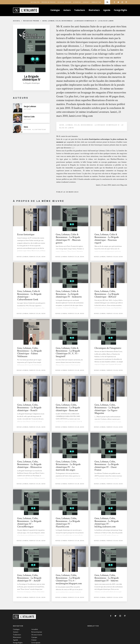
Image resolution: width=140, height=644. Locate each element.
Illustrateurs (94, 10)
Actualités (35, 2)
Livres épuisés (36, 643)
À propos (77, 2)
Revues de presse (49, 2)
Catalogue (55, 10)
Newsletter (96, 2)
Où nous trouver (64, 2)
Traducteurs (80, 10)
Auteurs (67, 10)
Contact (86, 2)
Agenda (107, 10)
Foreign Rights (120, 10)
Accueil (17, 21)
